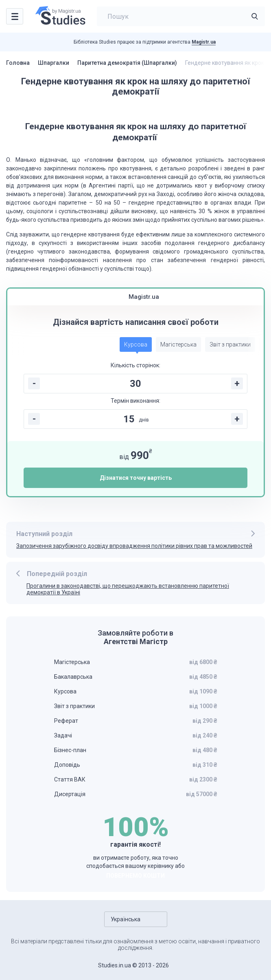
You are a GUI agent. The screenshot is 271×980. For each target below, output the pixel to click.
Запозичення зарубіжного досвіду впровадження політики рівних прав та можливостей (134, 546)
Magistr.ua (204, 42)
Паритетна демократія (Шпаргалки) (127, 63)
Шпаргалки (54, 63)
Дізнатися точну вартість (136, 478)
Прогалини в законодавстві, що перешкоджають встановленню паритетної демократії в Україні (128, 589)
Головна (18, 63)
